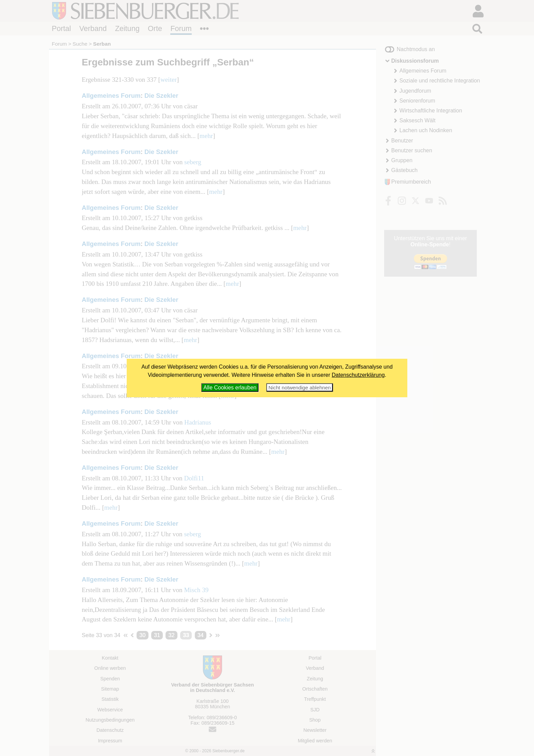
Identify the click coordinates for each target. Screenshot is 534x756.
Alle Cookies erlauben (230, 388)
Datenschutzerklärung (358, 375)
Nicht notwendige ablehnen (300, 388)
